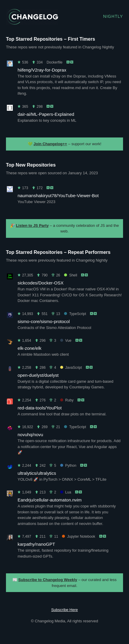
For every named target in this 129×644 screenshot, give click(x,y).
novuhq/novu (30, 435)
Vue (66, 341)
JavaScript (71, 368)
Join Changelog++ (50, 144)
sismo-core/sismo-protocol (44, 321)
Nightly (113, 16)
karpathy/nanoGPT (36, 544)
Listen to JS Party (32, 226)
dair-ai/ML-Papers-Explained (46, 114)
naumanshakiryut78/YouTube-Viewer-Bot (58, 196)
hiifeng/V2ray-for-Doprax (42, 70)
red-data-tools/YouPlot (40, 408)
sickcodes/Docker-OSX (41, 283)
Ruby (67, 400)
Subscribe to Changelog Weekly (48, 580)
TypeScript (75, 314)
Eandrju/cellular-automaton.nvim (50, 500)
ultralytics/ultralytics (37, 473)
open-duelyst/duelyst (38, 375)
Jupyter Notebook (79, 537)
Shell (71, 275)
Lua (66, 492)
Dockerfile (54, 62)
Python (68, 466)
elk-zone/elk (29, 348)
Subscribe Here (65, 610)
